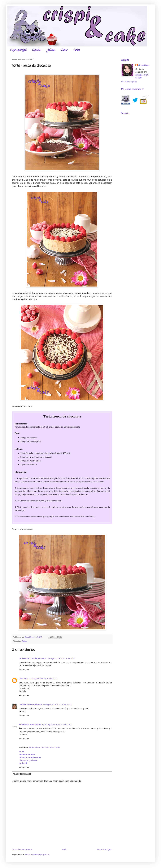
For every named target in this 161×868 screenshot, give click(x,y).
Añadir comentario (22, 774)
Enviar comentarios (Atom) (37, 855)
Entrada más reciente (22, 850)
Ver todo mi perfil (129, 82)
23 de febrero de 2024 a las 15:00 (44, 748)
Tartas (64, 50)
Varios (76, 50)
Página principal (18, 50)
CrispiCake (144, 65)
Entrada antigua (104, 850)
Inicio (65, 850)
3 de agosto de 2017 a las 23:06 (57, 704)
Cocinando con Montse (30, 704)
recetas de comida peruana (32, 658)
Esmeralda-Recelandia (30, 725)
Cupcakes (37, 50)
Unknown (24, 679)
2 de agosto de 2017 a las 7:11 (43, 679)
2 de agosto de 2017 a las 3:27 (61, 658)
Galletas (51, 50)
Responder (24, 670)
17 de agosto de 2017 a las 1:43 (57, 725)
